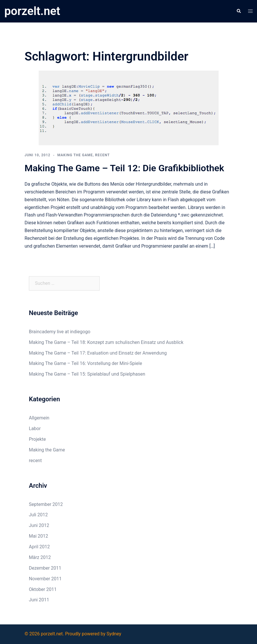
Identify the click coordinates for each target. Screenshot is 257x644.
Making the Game (75, 155)
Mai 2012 (39, 536)
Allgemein (39, 418)
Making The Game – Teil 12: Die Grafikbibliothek (124, 168)
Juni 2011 (39, 600)
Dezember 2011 (45, 568)
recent (102, 155)
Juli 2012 (38, 515)
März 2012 (40, 557)
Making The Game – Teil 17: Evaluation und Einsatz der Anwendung (98, 353)
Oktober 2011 (43, 589)
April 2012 (39, 547)
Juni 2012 (39, 525)
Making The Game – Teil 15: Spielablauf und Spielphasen (87, 374)
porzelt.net (32, 11)
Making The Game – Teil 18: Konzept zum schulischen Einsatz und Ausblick (106, 342)
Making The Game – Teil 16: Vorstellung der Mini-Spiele (85, 363)
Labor (35, 429)
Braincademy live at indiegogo (60, 332)
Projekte (37, 439)
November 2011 (45, 579)
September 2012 (46, 504)
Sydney (114, 634)
